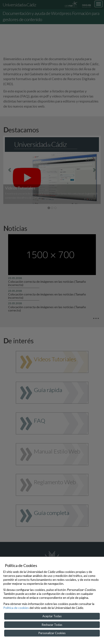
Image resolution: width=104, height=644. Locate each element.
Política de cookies (16, 608)
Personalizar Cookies (52, 633)
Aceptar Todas (52, 616)
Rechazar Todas (52, 625)
